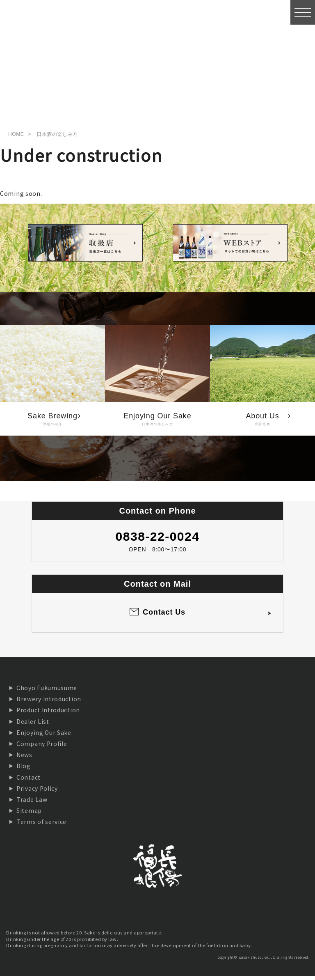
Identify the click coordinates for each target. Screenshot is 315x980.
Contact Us (164, 616)
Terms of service (41, 826)
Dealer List (33, 725)
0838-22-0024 (158, 540)
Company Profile (42, 747)
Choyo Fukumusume (47, 691)
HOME (16, 138)
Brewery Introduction (49, 703)
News (24, 759)
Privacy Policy (37, 792)
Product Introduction (48, 714)
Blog (24, 770)
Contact (29, 781)
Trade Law (32, 803)
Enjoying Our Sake (44, 736)
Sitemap (29, 814)
